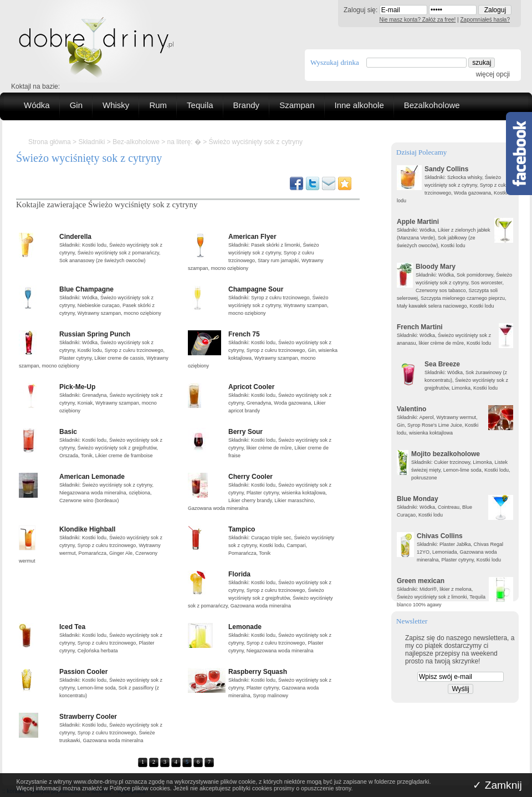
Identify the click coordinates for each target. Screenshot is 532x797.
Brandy (247, 105)
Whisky (116, 105)
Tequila (200, 105)
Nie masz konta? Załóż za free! (418, 20)
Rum (158, 105)
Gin (76, 105)
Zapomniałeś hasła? (485, 20)
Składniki (91, 142)
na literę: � (184, 142)
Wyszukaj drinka (335, 62)
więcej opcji (493, 74)
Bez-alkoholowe (136, 142)
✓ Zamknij (497, 785)
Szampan (297, 105)
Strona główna (50, 142)
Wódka (37, 105)
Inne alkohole (359, 105)
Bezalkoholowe (432, 105)
